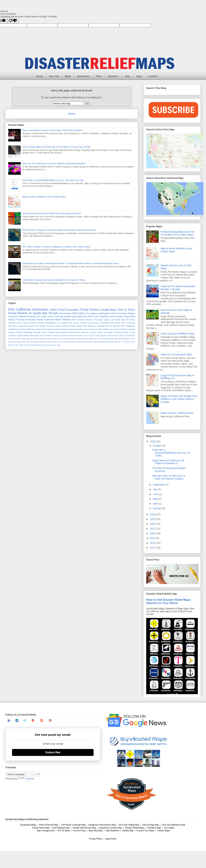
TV (122, 342)
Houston (56, 329)
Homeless (13, 326)
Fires (99, 76)
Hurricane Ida (67, 329)
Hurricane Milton (53, 320)
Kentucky (92, 339)
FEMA (81, 313)
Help (127, 76)
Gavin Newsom (38, 329)
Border (79, 336)
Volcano (41, 323)
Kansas (85, 339)
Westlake (35, 345)
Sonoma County (88, 332)
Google (48, 329)
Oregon (131, 313)
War (85, 326)
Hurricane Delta (32, 339)
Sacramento (88, 342)
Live (112, 320)
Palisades (28, 332)
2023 (153, 519)
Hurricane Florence (62, 339)
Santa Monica (61, 332)
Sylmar (117, 342)
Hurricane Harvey (35, 320)
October (158, 446)
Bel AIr (109, 326)
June (156, 494)
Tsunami (50, 326)
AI (58, 323)
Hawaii (67, 316)
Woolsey (42, 345)
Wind (113, 313)
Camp (85, 336)
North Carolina (129, 329)
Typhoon (12, 335)
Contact (153, 76)
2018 (153, 543)
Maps (68, 76)
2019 (153, 538)
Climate (81, 320)
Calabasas (130, 326)
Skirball (97, 342)
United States (76, 326)
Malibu (106, 329)
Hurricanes (83, 76)
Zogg (59, 345)
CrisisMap (104, 323)
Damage (104, 336)
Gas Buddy (131, 336)
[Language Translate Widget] (23, 774)
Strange (110, 342)
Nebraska (17, 342)
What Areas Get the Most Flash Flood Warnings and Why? (52, 213)
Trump (132, 332)
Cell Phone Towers (77, 323)
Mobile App (120, 320)
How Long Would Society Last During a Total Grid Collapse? (53, 130)
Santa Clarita (48, 332)
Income (78, 339)
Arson (50, 316)
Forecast (20, 320)
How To (122, 310)
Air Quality (35, 313)
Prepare (37, 332)
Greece (18, 339)
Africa (74, 320)
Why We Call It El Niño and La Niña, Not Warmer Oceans (169, 477)
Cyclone (22, 329)
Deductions (112, 336)
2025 (153, 441)
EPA (28, 329)
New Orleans (116, 329)
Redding (67, 342)
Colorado (59, 316)
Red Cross (93, 316)
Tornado (53, 313)
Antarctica (57, 336)
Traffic (16, 345)
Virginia (20, 335)
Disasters (113, 76)
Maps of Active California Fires (177, 413)
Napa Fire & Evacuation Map (176, 354)
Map (45, 313)
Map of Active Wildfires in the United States (44, 197)
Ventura (33, 323)
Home (39, 76)
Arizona (65, 336)
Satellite (12, 323)
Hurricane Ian (33, 316)
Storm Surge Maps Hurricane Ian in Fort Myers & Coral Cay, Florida (56, 147)
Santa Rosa (74, 332)
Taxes (99, 332)
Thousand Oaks (121, 332)
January (158, 508)
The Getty (108, 332)
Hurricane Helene (17, 316)
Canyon (91, 336)
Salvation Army (107, 316)
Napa (10, 342)
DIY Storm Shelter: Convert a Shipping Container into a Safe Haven (56, 247)
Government (65, 313)
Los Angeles (92, 313)
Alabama (92, 326)
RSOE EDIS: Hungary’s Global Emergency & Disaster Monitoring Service (59, 230)
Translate (26, 779)
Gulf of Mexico (128, 323)
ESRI (75, 313)
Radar (43, 326)
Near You (54, 76)
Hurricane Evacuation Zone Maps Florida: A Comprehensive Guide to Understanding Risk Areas (71, 263)
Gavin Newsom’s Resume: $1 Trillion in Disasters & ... (168, 462)
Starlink (104, 342)
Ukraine (27, 345)
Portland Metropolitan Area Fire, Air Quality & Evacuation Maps (178, 233)
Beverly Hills (119, 326)
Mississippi (109, 339)
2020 (153, 533)
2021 (153, 529)
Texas (19, 323)
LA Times (101, 339)
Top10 (26, 323)
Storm (131, 310)
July (155, 489)
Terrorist (127, 342)
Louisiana (22, 326)
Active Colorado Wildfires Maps (178, 334)
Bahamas (72, 336)
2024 (153, 514)
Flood (61, 310)
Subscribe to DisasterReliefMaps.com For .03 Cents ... (171, 453)
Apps (139, 76)
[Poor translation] (13, 21)
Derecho (89, 320)
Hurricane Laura (81, 329)
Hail (24, 339)
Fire (11, 309)
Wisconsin (35, 335)
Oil (127, 320)
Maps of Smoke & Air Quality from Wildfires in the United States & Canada (179, 399)
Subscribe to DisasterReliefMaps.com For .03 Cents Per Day (53, 180)
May (155, 499)
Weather (23, 313)
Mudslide (126, 339)
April (156, 504)
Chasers (119, 316)
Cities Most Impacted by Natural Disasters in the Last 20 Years (54, 280)
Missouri (118, 339)
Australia (101, 326)
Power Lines (58, 342)
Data (127, 316)
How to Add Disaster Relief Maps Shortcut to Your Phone (168, 601)
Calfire (53, 310)
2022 (153, 524)
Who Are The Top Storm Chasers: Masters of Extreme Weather (54, 163)
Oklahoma (82, 316)
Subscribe (53, 752)
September (159, 485)
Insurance (122, 313)
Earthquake (104, 313)
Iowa (74, 316)
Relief (81, 342)
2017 (153, 548)
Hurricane (40, 309)
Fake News (115, 323)
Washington (51, 323)
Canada (64, 323)
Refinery (74, 342)
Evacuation (72, 310)
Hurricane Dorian (46, 339)
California (23, 309)
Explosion (122, 336)
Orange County (15, 332)
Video (44, 316)
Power (132, 320)
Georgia (11, 339)
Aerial (42, 336)
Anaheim (49, 336)
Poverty (49, 342)
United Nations (62, 326)
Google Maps (109, 310)
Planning (34, 342)
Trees (21, 345)
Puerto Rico (33, 326)
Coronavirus (93, 323)
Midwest (67, 320)
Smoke (12, 313)
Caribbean (13, 329)
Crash (97, 336)
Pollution (41, 342)
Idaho (72, 339)
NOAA (133, 339)
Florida (84, 310)
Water (27, 335)
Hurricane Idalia (102, 320)
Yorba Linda (51, 345)
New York (26, 342)
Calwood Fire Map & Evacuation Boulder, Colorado (178, 288)
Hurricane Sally (95, 329)
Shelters (94, 310)
